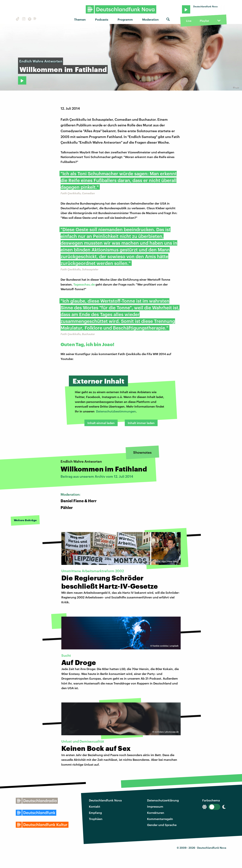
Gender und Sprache (162, 825)
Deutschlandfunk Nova (105, 800)
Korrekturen (156, 813)
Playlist (204, 21)
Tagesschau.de (84, 284)
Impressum (155, 806)
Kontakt (95, 806)
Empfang (95, 813)
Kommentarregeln (160, 819)
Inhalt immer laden (141, 423)
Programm (125, 19)
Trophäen (96, 819)
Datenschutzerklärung (163, 800)
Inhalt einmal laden (101, 423)
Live (189, 21)
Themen (80, 19)
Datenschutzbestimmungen (116, 411)
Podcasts (102, 19)
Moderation (150, 19)
